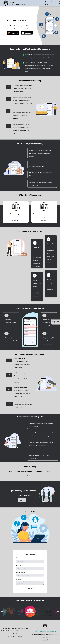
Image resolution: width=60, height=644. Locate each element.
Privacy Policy (45, 640)
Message (19, 579)
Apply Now (22, 500)
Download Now (56, 322)
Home (33, 2)
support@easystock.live (16, 637)
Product (40, 2)
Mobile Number (21, 572)
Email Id (19, 565)
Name (18, 558)
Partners (54, 2)
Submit (30, 588)
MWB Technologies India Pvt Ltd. (47, 632)
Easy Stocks (12, 2)
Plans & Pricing (46, 3)
